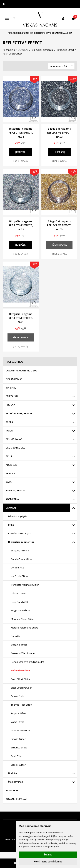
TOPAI (9, 431)
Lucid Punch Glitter (21, 602)
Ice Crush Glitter (19, 576)
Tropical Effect (18, 713)
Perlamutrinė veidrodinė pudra (27, 662)
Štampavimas (16, 782)
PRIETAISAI (12, 396)
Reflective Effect (21, 670)
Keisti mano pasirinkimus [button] (48, 862)
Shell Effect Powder (21, 688)
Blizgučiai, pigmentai (21, 542)
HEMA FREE (12, 790)
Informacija (11, 815)
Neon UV (16, 636)
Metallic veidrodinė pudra (25, 628)
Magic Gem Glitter (20, 610)
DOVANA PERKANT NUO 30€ (21, 371)
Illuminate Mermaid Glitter (25, 585)
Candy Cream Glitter (22, 559)
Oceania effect (19, 645)
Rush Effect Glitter (21, 679)
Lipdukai (13, 773)
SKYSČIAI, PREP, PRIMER (19, 413)
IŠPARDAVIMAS (14, 379)
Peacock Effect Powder (23, 653)
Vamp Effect (17, 722)
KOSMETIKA (12, 499)
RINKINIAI (11, 388)
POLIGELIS (11, 465)
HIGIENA (10, 405)
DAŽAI (9, 482)
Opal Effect (17, 756)
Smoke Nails (18, 696)
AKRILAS (10, 473)
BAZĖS (9, 422)
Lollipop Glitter (19, 593)
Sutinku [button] (48, 855)
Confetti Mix (17, 568)
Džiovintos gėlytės (18, 516)
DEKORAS (11, 508)
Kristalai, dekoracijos (19, 533)
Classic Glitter (18, 765)
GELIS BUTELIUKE (15, 448)
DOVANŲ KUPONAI (16, 799)
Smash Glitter (18, 739)
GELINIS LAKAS (14, 439)
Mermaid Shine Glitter (23, 619)
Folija (11, 525)
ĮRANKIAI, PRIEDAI (16, 490)
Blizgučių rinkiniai (20, 551)
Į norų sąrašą (21, 161)
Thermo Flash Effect (22, 705)
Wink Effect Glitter (20, 731)
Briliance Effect (19, 748)
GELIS (9, 456)
